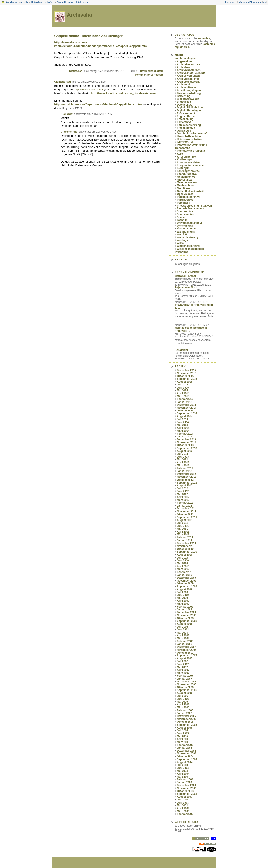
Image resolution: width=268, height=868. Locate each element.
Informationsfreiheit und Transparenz (191, 147)
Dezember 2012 (186, 474)
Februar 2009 (185, 607)
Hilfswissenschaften (43, 2)
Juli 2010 (182, 558)
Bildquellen (184, 102)
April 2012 (183, 497)
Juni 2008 (183, 630)
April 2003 (183, 808)
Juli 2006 (182, 696)
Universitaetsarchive (190, 223)
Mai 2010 (182, 563)
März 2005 (183, 742)
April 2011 (183, 532)
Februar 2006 (185, 710)
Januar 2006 (184, 713)
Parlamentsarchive (189, 197)
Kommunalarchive (188, 162)
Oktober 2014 (185, 411)
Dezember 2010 (186, 543)
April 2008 (183, 635)
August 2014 (185, 416)
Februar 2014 (185, 434)
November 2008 (187, 615)
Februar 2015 (185, 399)
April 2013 (183, 462)
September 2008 (187, 621)
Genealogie (184, 131)
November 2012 (187, 477)
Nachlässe (183, 188)
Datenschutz (185, 105)
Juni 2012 (183, 491)
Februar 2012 (185, 503)
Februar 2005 (185, 745)
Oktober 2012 (185, 480)
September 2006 (187, 690)
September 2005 (187, 725)
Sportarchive (185, 211)
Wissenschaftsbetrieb (190, 249)
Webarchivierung (188, 237)
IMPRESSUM (185, 142)
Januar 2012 (184, 506)
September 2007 (187, 656)
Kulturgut (183, 168)
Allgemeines (185, 61)
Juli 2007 (182, 661)
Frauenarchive (186, 128)
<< (264, 2)
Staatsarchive (185, 214)
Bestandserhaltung (189, 93)
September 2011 (187, 517)
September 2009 (187, 587)
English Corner (186, 116)
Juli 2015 (182, 385)
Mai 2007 (182, 667)
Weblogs (182, 240)
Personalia (184, 203)
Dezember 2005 (186, 716)
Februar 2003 (185, 814)
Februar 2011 (185, 537)
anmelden (204, 38)
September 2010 (187, 552)
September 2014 (187, 413)
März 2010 (183, 569)
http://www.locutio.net (88, 89)
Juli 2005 (182, 731)
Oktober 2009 (185, 583)
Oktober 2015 (185, 376)
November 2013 (187, 442)
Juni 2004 (183, 768)
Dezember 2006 (186, 682)
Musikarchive (185, 186)
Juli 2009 (182, 592)
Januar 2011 (184, 540)
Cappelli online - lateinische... (74, 2)
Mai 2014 (182, 425)
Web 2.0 (182, 234)
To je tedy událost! (186, 288)
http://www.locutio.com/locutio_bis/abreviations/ (124, 93)
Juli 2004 (182, 765)
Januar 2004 (184, 782)
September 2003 (187, 794)
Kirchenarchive (186, 157)
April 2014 (183, 428)
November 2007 (187, 650)
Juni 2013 (183, 457)
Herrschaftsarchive (189, 136)
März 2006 (183, 707)
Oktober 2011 (185, 514)
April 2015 (183, 393)
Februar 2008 (185, 641)
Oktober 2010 (185, 549)
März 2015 (183, 396)
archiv (25, 2)
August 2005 (185, 728)
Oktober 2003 (185, 791)
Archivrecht (184, 85)
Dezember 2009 (186, 578)
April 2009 (183, 601)
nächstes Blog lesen (250, 2)
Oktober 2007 (185, 653)
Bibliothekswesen (188, 99)
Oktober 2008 (185, 618)
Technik (182, 220)
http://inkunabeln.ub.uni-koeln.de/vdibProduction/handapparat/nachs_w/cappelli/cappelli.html (101, 44)
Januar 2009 (184, 609)
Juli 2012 (182, 488)
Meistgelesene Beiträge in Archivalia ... (191, 329)
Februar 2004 (185, 779)
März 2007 (183, 673)
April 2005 (183, 739)
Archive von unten (188, 76)
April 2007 (183, 670)
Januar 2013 (184, 471)
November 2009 (187, 581)
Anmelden (231, 2)
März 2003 (183, 811)
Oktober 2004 (185, 757)
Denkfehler (181, 350)
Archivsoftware (186, 87)
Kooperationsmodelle (190, 165)
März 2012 (183, 500)
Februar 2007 (185, 676)
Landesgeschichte (188, 171)
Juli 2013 (182, 454)
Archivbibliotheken (189, 70)
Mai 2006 (182, 702)
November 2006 (187, 684)
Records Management (191, 208)
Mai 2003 (182, 806)
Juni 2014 (183, 422)
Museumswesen (187, 182)
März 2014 (183, 431)
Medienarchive (186, 177)
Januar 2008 (184, 644)
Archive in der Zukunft (191, 73)
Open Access (185, 194)
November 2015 (187, 373)
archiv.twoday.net (185, 59)
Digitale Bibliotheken (190, 108)
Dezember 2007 (186, 647)
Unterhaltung (185, 226)
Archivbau (183, 67)
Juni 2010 (183, 561)
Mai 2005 (182, 736)
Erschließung (185, 119)
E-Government (186, 113)
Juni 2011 (183, 526)
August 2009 (185, 589)
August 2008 (185, 624)
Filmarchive (184, 122)
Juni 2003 (183, 803)
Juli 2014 (182, 419)
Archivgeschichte (188, 79)
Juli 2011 (182, 523)
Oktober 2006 (185, 687)
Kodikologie (184, 160)
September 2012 (187, 483)
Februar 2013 (185, 468)
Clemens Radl (63, 82)
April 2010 (183, 566)
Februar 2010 (185, 572)
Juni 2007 (183, 664)
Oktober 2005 (185, 722)
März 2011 (183, 535)
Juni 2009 (183, 595)
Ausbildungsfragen (189, 90)
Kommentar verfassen (149, 75)
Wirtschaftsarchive (189, 246)
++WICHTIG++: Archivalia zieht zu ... (194, 306)
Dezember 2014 (186, 405)
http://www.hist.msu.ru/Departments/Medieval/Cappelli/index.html (98, 104)
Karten (181, 154)
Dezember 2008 (186, 612)
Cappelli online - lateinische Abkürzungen (89, 36)
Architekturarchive (188, 64)
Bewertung (184, 96)
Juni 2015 (183, 388)
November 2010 (187, 546)
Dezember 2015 (186, 370)
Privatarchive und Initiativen (194, 206)
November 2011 (187, 512)
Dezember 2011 (186, 509)
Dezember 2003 (186, 785)
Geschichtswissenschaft (192, 134)
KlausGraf (75, 71)
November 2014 (187, 408)
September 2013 (187, 448)
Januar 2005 (184, 748)
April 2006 (183, 705)
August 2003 (185, 797)
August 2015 (185, 382)
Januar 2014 (184, 437)
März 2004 (183, 777)
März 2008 (183, 638)
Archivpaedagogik (188, 82)
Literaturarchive (187, 174)
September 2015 (187, 379)
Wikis (180, 243)
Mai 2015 (182, 391)
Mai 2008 (182, 633)
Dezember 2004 (186, 751)
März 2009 (183, 604)
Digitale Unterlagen (189, 111)
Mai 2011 (182, 529)
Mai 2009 (182, 598)
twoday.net (12, 2)
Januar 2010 (184, 575)
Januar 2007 (184, 679)
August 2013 (185, 451)
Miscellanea (184, 180)
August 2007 (185, 658)
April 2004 (183, 774)
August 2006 (185, 693)
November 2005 (187, 719)
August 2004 (185, 762)
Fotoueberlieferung (189, 125)
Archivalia (80, 15)
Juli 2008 (182, 627)
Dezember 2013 (186, 439)
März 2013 (183, 465)
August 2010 (185, 555)
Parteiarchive (185, 200)
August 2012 (185, 486)
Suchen (182, 217)
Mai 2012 (182, 494)
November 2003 (187, 788)
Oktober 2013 (185, 445)
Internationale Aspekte (191, 151)
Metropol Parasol (185, 276)
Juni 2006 (183, 699)
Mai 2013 (182, 460)
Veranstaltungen (187, 229)
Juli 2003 (182, 800)
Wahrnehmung (186, 232)
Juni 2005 (183, 733)
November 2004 (187, 753)
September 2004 (187, 759)
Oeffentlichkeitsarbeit (190, 191)
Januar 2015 (184, 402)
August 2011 (185, 520)
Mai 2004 (182, 771)
